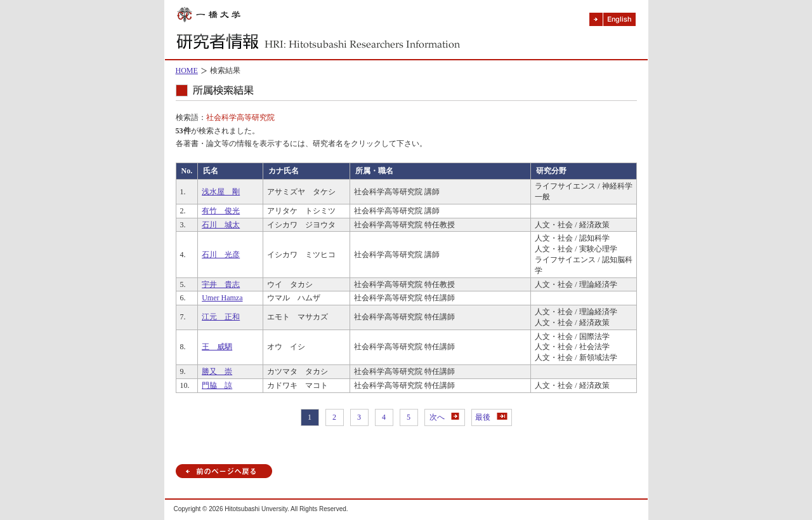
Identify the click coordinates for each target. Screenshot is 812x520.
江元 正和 (221, 317)
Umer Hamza (222, 298)
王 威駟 (217, 347)
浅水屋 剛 (221, 192)
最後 (491, 417)
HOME (187, 70)
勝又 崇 (217, 371)
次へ (444, 417)
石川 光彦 (221, 255)
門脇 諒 (217, 385)
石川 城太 (221, 225)
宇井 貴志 (221, 284)
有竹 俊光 (221, 211)
